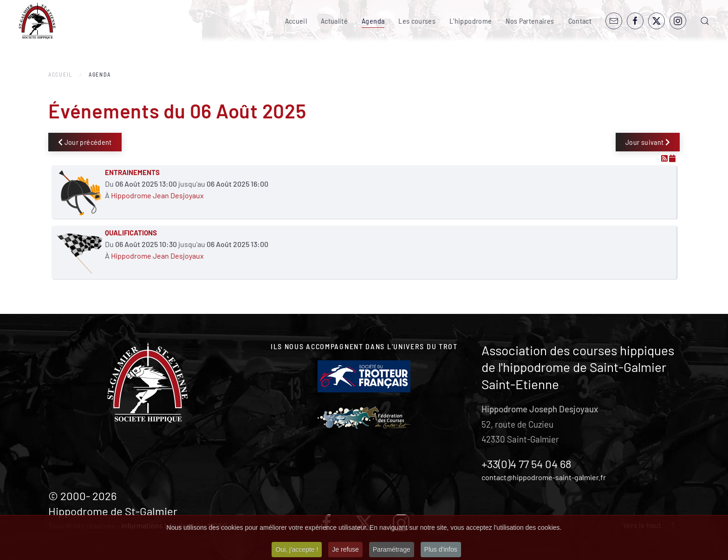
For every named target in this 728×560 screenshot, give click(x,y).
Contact (580, 21)
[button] (705, 21)
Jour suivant (648, 142)
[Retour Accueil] (37, 21)
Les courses (417, 21)
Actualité (334, 21)
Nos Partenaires (530, 21)
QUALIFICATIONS (131, 233)
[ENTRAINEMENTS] (79, 192)
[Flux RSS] (665, 158)
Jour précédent (85, 142)
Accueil (296, 21)
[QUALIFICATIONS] (79, 252)
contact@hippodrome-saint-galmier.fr (544, 477)
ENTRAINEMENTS (132, 172)
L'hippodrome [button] (471, 21)
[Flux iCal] (672, 158)
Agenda (373, 21)
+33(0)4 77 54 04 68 (526, 464)
